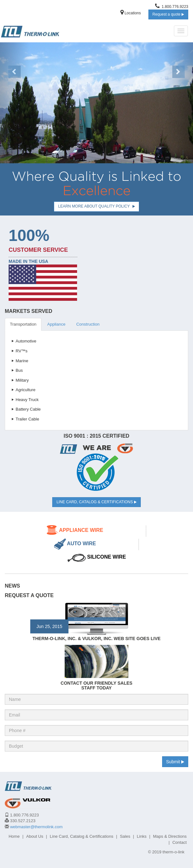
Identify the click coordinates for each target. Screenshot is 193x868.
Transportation (23, 324)
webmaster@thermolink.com (36, 827)
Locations (131, 13)
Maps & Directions (170, 836)
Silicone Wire (107, 557)
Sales (125, 836)
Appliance (56, 324)
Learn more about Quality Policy (96, 206)
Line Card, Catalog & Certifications (96, 502)
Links (142, 836)
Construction (88, 324)
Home (14, 836)
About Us (35, 836)
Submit (175, 762)
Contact (179, 842)
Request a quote (168, 14)
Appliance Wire (81, 530)
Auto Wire (81, 543)
